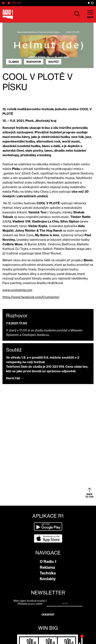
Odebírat (48, 615)
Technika (48, 573)
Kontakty (48, 579)
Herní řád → (15, 378)
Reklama (47, 567)
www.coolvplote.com (17, 290)
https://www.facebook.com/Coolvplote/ (31, 297)
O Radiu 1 (48, 562)
